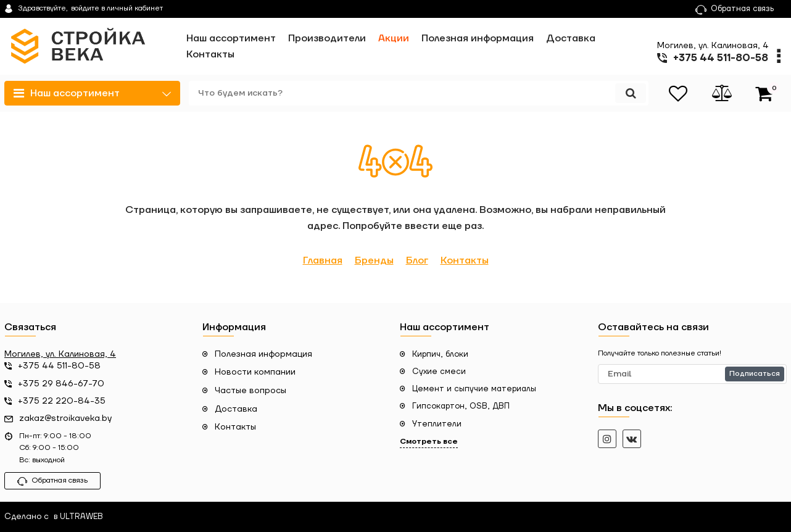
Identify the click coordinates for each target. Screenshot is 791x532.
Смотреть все (429, 442)
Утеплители (437, 424)
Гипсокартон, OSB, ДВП (461, 406)
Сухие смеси (439, 372)
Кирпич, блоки (440, 354)
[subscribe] (693, 374)
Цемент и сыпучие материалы (474, 389)
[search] (419, 93)
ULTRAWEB (81, 517)
